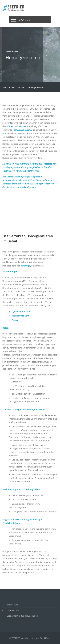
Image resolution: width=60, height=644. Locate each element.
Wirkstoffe (25, 266)
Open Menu (25, 20)
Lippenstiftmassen (21, 311)
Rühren (10, 126)
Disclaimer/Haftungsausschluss (22, 616)
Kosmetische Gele (20, 316)
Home (21, 87)
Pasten (15, 320)
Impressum (12, 605)
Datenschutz (13, 610)
